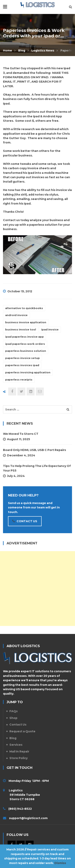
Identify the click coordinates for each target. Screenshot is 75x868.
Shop (13, 718)
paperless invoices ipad (22, 365)
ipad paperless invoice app (24, 337)
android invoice (16, 315)
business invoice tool (21, 329)
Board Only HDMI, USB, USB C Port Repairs (34, 450)
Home (7, 50)
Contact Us (18, 725)
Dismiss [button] (60, 863)
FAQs (13, 711)
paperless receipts (19, 380)
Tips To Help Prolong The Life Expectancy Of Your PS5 (37, 468)
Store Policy (18, 758)
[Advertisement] (37, 589)
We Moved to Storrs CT (21, 434)
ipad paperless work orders (25, 344)
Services (16, 745)
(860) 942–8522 (20, 809)
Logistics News (43, 50)
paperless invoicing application (28, 372)
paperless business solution (26, 351)
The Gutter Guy (15, 68)
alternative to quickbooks (24, 308)
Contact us (11, 220)
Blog (22, 50)
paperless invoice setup (22, 358)
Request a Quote (22, 731)
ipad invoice (50, 329)
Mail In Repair (19, 751)
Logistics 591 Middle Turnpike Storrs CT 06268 (21, 795)
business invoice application (26, 322)
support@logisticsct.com (28, 818)
